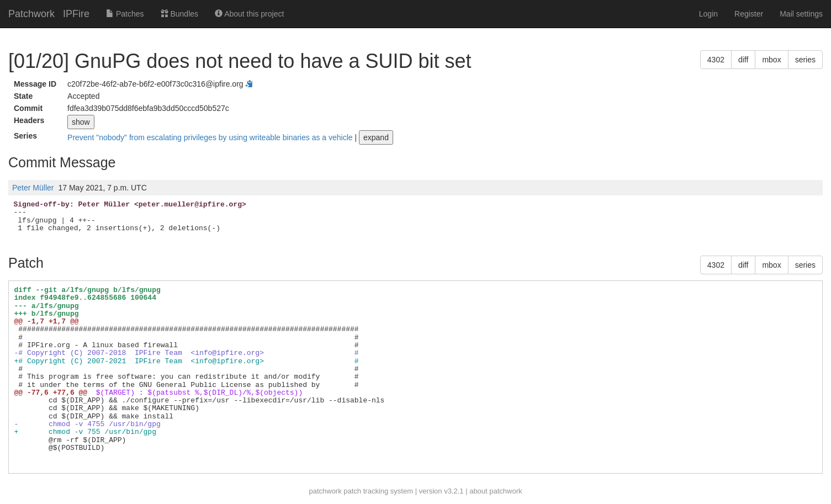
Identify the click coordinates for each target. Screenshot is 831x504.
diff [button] (743, 60)
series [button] (805, 60)
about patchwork (496, 491)
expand (376, 137)
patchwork (325, 491)
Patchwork (31, 14)
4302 (716, 60)
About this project (249, 14)
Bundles (179, 14)
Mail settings (801, 14)
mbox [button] (771, 60)
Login (708, 14)
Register (749, 14)
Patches (125, 14)
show (81, 122)
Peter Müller (33, 188)
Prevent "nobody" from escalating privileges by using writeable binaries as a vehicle (211, 137)
